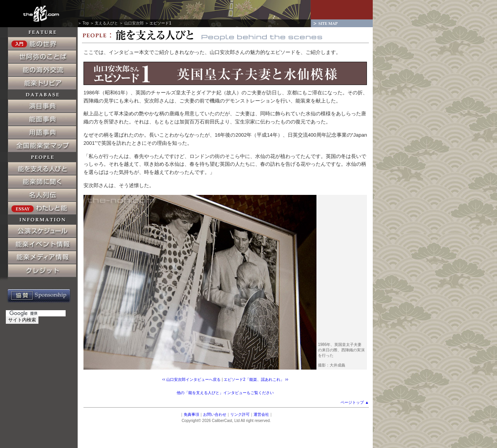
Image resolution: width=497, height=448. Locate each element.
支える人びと (106, 23)
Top (86, 23)
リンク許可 (240, 414)
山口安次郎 (134, 23)
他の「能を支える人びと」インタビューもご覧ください (225, 393)
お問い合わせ (215, 414)
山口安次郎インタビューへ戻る (193, 379)
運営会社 (261, 414)
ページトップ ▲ (355, 402)
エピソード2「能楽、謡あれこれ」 (254, 379)
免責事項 (191, 414)
